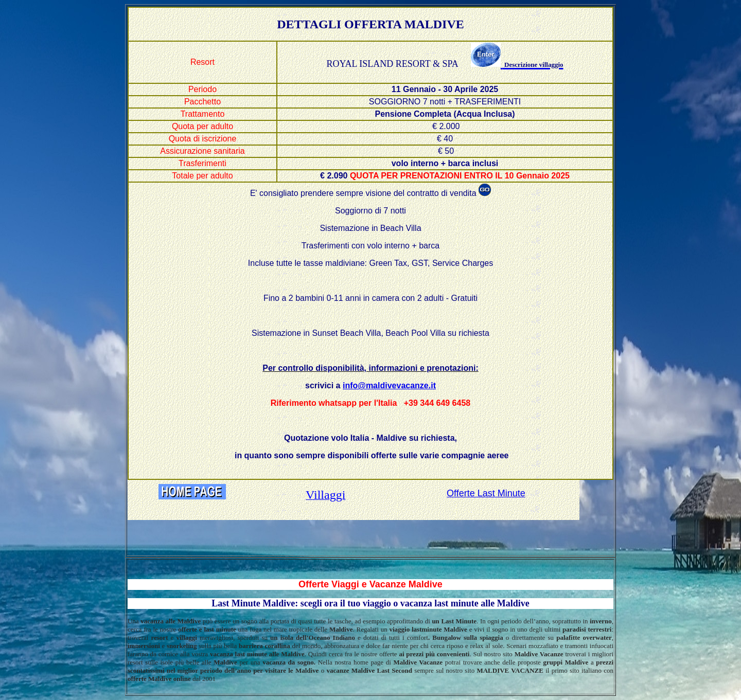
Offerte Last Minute (486, 493)
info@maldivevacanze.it (389, 385)
